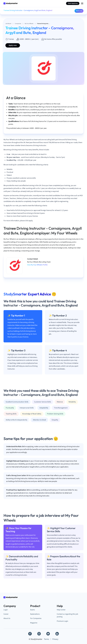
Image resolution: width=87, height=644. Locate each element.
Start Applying (73, 3)
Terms (46, 639)
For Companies (36, 618)
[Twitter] (48, 634)
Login (6, 610)
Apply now (79, 11)
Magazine (34, 623)
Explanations (35, 614)
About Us (7, 618)
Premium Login (62, 621)
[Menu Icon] (82, 3)
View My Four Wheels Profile (37, 265)
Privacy (55, 639)
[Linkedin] (57, 634)
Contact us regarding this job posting (67, 615)
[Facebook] (30, 634)
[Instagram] (39, 634)
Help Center (61, 610)
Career (6, 614)
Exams (33, 610)
